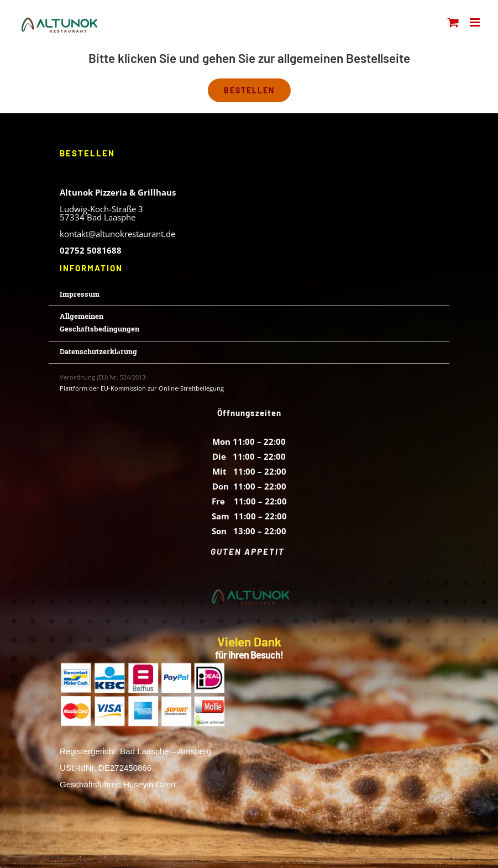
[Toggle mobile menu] (476, 22)
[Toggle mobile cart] (453, 22)
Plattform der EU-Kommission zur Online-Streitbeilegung (142, 388)
